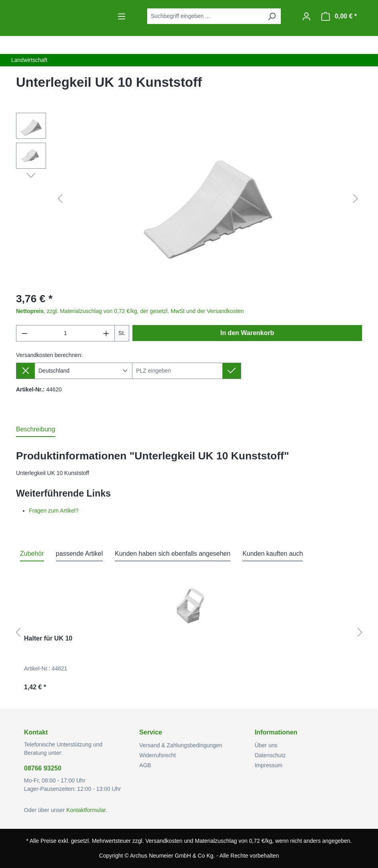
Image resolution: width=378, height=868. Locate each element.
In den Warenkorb (247, 333)
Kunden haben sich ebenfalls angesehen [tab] (173, 554)
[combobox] (205, 16)
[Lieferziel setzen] (232, 371)
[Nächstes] (356, 199)
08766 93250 (43, 768)
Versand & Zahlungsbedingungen (181, 745)
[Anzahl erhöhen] (106, 333)
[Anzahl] (66, 333)
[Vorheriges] (60, 199)
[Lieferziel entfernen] (25, 371)
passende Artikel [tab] (79, 554)
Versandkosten (164, 841)
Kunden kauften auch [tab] (273, 554)
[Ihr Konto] (306, 16)
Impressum (269, 765)
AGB (145, 765)
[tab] (36, 430)
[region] (189, 199)
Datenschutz (270, 755)
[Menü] (122, 16)
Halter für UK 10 (48, 638)
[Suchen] (272, 16)
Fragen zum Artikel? (54, 511)
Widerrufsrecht (157, 755)
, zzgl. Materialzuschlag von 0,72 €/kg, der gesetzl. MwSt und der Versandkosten (130, 311)
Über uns (266, 745)
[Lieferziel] (177, 371)
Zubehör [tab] (32, 554)
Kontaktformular (86, 810)
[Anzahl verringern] (24, 333)
